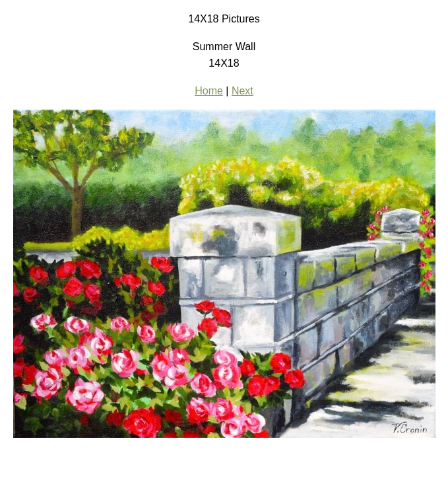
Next (242, 91)
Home (209, 91)
